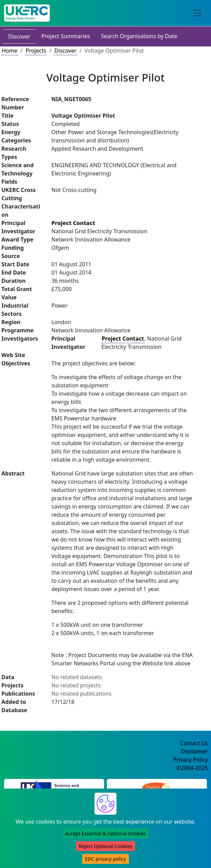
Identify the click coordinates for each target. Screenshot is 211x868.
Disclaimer (194, 751)
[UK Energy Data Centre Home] (27, 13)
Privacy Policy (191, 760)
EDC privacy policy (105, 859)
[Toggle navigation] (197, 13)
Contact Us (194, 743)
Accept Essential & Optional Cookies (106, 833)
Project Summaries (65, 36)
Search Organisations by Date (139, 36)
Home (10, 51)
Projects (36, 51)
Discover (19, 36)
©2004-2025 (192, 768)
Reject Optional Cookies (105, 846)
